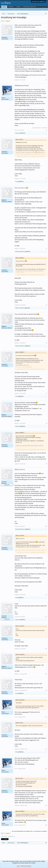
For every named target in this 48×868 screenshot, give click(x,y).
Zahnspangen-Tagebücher (29, 7)
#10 (46, 526)
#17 (46, 749)
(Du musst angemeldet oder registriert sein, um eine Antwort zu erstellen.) (29, 831)
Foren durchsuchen (6, 9)
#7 (46, 393)
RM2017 (4, 200)
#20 (46, 825)
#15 (46, 690)
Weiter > (8, 21)
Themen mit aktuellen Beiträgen (21, 9)
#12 (46, 617)
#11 (46, 595)
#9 (46, 464)
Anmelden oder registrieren (39, 1)
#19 (46, 805)
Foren (4, 7)
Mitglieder (11, 7)
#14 (46, 674)
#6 (46, 343)
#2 (46, 130)
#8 (46, 423)
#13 (46, 649)
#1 (46, 80)
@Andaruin (22, 188)
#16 (46, 717)
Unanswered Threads (35, 9)
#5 (46, 305)
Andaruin (4, 37)
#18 (46, 769)
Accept (18, 866)
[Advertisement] (10, 852)
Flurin (3, 98)
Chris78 (4, 482)
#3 (46, 179)
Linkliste (18, 7)
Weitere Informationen (26, 866)
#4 (46, 248)
